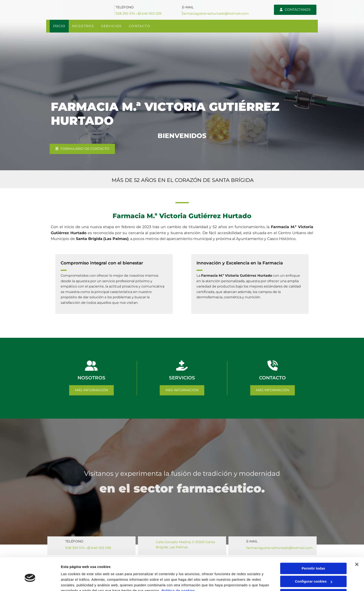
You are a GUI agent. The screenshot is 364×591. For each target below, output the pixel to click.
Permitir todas (314, 547)
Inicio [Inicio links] (59, 26)
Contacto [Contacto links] (140, 26)
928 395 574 (125, 13)
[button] (295, 10)
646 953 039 (150, 13)
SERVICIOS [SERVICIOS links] (112, 26)
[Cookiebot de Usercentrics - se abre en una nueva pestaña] (30, 582)
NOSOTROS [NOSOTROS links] (83, 26)
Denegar (313, 573)
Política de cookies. (179, 569)
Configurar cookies (314, 560)
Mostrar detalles (74, 582)
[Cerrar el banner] (357, 543)
